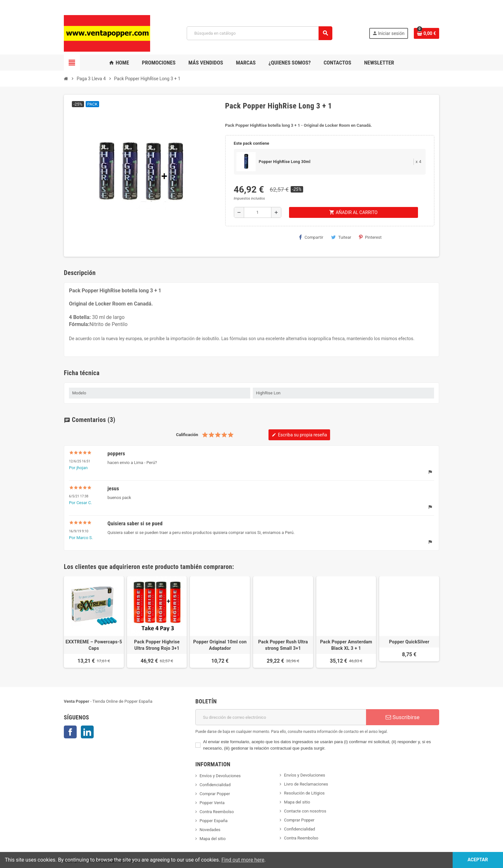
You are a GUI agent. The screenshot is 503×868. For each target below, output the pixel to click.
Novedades (210, 830)
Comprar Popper (215, 794)
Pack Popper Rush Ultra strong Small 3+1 (283, 645)
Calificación (187, 435)
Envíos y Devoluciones (220, 776)
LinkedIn (87, 732)
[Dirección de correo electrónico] (281, 717)
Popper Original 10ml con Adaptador (220, 645)
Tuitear (341, 237)
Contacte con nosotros (305, 811)
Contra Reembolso (217, 812)
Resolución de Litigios (304, 793)
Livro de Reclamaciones (306, 784)
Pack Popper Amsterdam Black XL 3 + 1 (346, 645)
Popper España (213, 821)
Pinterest (370, 237)
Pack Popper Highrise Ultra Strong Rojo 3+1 (157, 645)
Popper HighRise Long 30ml (285, 162)
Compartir (311, 237)
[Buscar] (259, 33)
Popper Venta (212, 803)
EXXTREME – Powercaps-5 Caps (94, 645)
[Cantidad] (258, 212)
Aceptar (478, 860)
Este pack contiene (251, 143)
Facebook (70, 732)
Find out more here (243, 860)
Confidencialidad (215, 785)
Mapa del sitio (213, 839)
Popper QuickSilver (409, 642)
